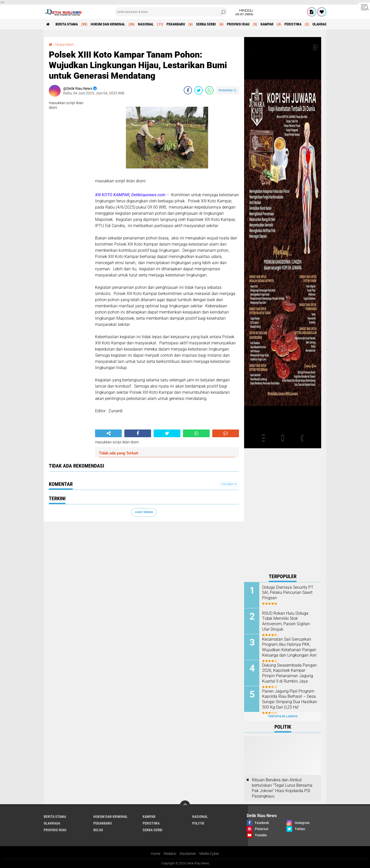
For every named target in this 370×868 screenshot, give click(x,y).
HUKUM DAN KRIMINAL (108, 24)
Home (156, 854)
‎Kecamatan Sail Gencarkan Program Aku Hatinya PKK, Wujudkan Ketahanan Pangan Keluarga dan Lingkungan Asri (289, 647)
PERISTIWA (293, 24)
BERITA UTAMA (67, 24)
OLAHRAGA (321, 24)
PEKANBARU (176, 24)
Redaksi (170, 854)
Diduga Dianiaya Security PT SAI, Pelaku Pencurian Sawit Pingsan (288, 593)
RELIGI (98, 830)
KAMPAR (267, 24)
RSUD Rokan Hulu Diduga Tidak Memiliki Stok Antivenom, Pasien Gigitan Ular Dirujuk (286, 621)
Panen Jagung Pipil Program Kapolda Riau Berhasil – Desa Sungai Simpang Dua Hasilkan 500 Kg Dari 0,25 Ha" (290, 699)
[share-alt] (108, 433)
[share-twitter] (199, 90)
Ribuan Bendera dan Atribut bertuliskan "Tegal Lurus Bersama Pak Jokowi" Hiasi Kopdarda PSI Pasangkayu (282, 788)
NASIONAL (146, 24)
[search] (171, 12)
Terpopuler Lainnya (283, 716)
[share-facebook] (188, 90)
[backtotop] (185, 806)
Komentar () (228, 90)
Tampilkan (229, 484)
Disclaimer (188, 854)
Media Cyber (209, 854)
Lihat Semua (144, 512)
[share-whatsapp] (209, 90)
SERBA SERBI (206, 24)
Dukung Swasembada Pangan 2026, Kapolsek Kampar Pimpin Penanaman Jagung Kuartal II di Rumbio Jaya (289, 673)
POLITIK (198, 823)
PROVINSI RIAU (238, 24)
